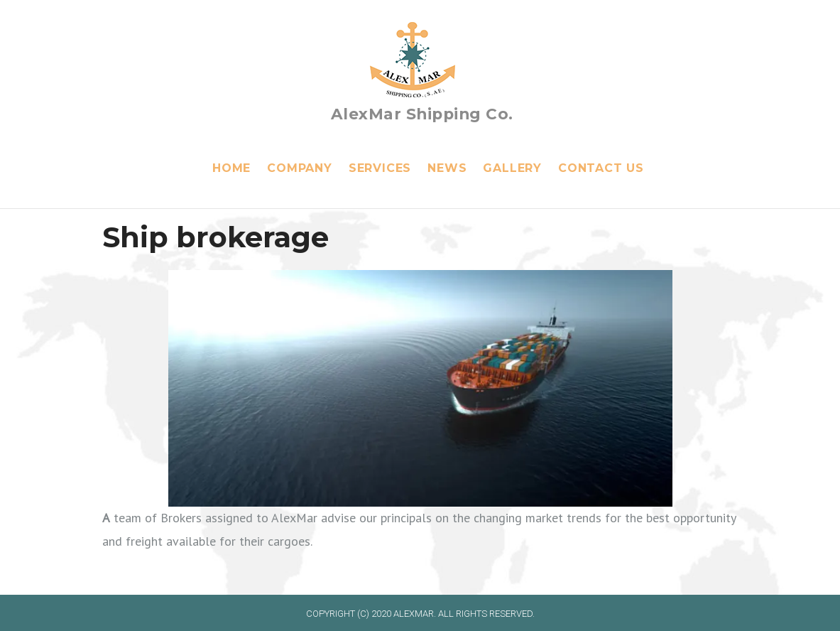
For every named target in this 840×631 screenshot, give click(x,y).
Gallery (512, 168)
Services (380, 168)
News (447, 168)
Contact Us (601, 168)
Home (231, 168)
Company (300, 168)
